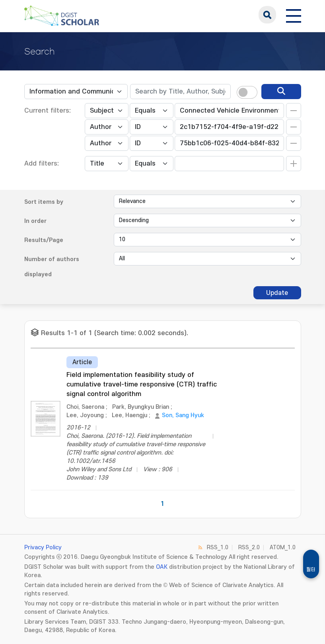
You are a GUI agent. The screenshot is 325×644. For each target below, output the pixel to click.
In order (35, 221)
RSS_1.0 (218, 547)
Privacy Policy (43, 547)
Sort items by (44, 202)
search (267, 15)
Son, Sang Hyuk (183, 415)
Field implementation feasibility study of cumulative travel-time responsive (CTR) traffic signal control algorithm (142, 384)
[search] (281, 92)
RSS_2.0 (249, 547)
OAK (162, 567)
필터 (311, 570)
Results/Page (44, 240)
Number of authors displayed (52, 267)
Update (277, 293)
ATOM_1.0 (283, 547)
